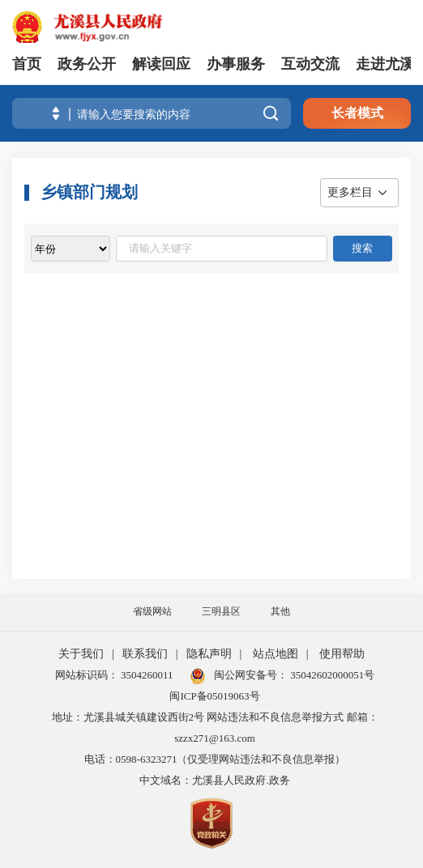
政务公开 (87, 64)
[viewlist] (70, 249)
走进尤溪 (385, 64)
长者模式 (357, 113)
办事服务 (236, 64)
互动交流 (310, 64)
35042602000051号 (332, 675)
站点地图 (276, 654)
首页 (27, 64)
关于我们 (81, 654)
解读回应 (161, 64)
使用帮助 (342, 654)
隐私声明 (209, 654)
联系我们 (145, 654)
